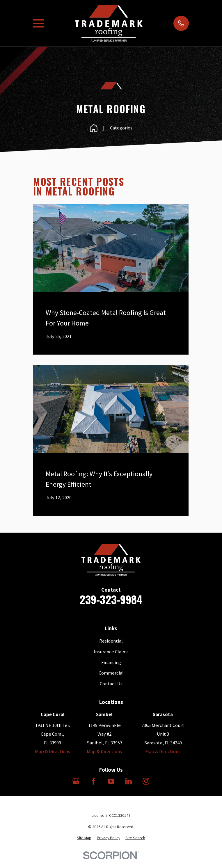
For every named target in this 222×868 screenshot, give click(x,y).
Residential (111, 641)
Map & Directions (53, 752)
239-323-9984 (111, 599)
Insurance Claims (111, 652)
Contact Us (111, 684)
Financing (111, 662)
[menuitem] (84, 838)
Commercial (111, 673)
